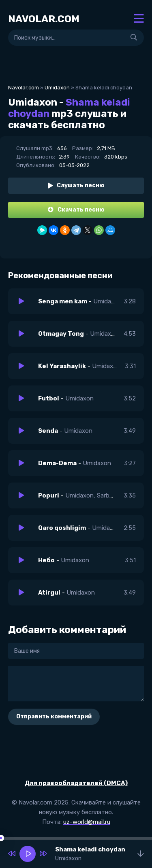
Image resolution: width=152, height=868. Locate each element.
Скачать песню (76, 210)
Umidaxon (57, 88)
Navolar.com (24, 88)
